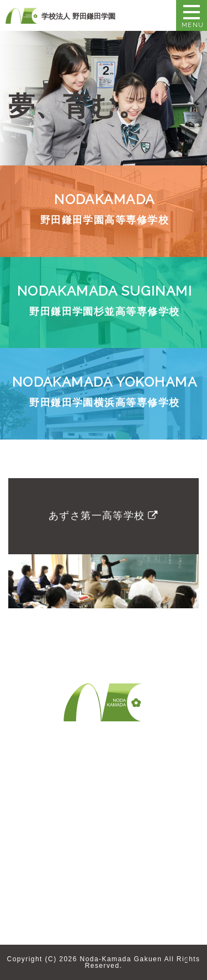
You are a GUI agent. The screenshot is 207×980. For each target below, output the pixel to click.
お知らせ (29, 913)
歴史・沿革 (33, 811)
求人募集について (46, 895)
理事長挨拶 (33, 799)
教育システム (38, 824)
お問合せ (123, 780)
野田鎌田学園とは (46, 780)
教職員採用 (127, 799)
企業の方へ (33, 877)
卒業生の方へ (38, 859)
